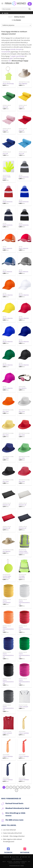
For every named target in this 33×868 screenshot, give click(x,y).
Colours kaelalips (24, 733)
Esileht (10, 17)
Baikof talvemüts (24, 177)
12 (29, 787)
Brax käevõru (23, 388)
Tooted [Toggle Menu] (5, 13)
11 (25, 787)
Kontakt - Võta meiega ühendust (14, 836)
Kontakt (10, 862)
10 (21, 787)
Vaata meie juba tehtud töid (12, 833)
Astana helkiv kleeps (7, 178)
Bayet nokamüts (7, 248)
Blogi (23, 863)
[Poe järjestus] (16, 25)
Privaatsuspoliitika (14, 863)
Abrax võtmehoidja (8, 84)
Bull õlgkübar (7, 551)
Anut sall (5, 107)
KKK (29, 862)
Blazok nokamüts (8, 295)
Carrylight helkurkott (22, 577)
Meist (4, 862)
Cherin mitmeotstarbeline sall (24, 603)
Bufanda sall (6, 505)
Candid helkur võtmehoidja (7, 577)
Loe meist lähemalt (9, 830)
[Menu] (2, 3)
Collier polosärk (23, 707)
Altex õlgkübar (23, 84)
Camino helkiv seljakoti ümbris (24, 552)
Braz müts (6, 412)
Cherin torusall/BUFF (7, 602)
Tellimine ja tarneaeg (20, 862)
